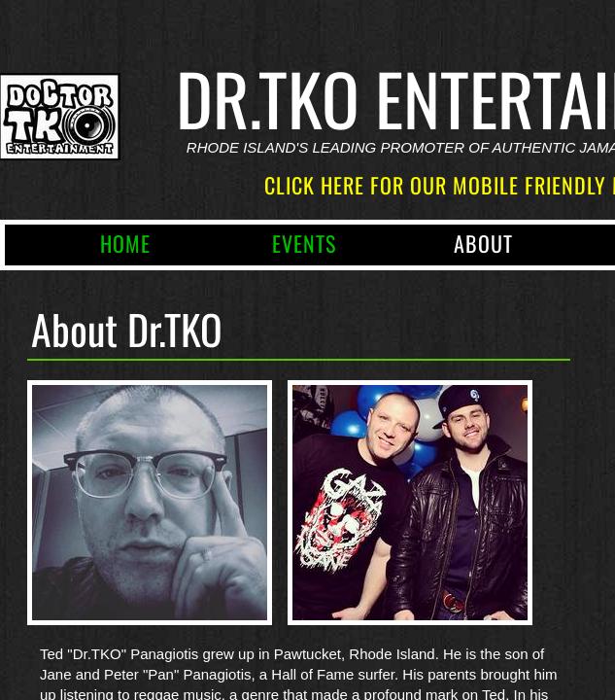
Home (125, 243)
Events (304, 243)
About (483, 243)
